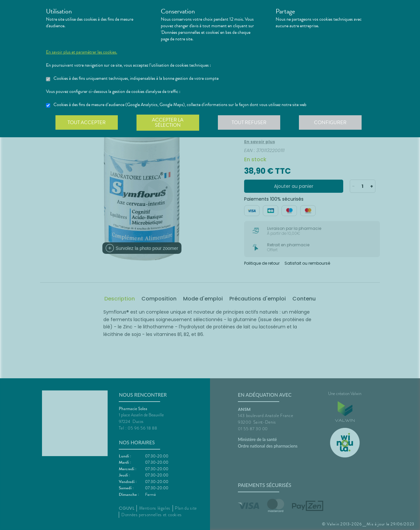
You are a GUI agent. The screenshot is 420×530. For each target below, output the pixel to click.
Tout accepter (87, 123)
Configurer (333, 123)
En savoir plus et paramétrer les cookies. (82, 52)
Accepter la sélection (169, 123)
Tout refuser (251, 123)
